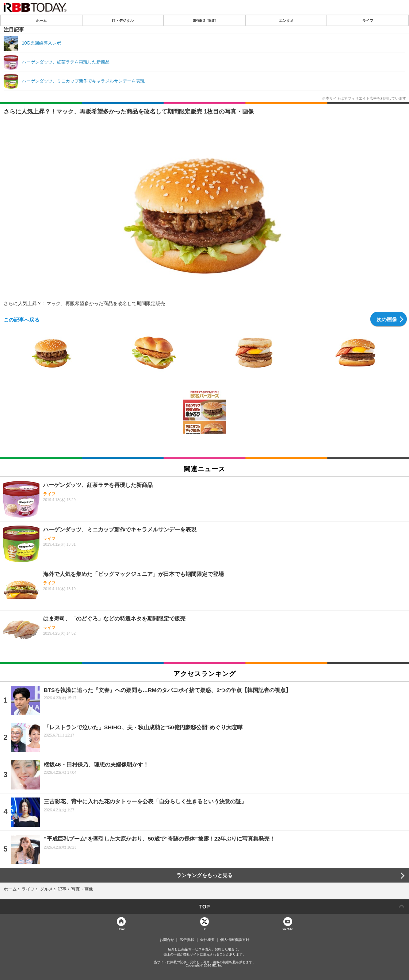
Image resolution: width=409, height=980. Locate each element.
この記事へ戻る (22, 319)
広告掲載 (187, 940)
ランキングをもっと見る (204, 875)
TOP (205, 907)
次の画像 (387, 319)
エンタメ (286, 20)
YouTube (288, 929)
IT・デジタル (123, 20)
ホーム (41, 20)
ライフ (368, 20)
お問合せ (167, 940)
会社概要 (207, 940)
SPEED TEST (204, 20)
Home (121, 929)
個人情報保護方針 (235, 940)
